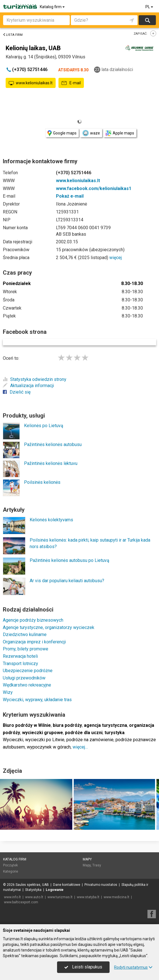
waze (91, 133)
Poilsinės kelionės (42, 482)
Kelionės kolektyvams (51, 520)
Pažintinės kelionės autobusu (53, 444)
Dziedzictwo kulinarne (25, 634)
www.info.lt (12, 897)
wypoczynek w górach (49, 747)
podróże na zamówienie (90, 740)
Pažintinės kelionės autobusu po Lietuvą (69, 560)
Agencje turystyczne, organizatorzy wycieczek (49, 627)
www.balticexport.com (21, 902)
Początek (10, 865)
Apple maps (120, 133)
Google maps (62, 133)
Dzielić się (17, 392)
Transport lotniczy (20, 664)
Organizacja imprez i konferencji (34, 642)
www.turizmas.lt (60, 897)
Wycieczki (13, 740)
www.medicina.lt (116, 897)
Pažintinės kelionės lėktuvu (51, 463)
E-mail (71, 83)
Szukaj (147, 20)
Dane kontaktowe (67, 885)
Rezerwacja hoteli (20, 656)
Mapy (87, 859)
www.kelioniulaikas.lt (31, 83)
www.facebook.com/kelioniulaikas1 (94, 188)
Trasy (97, 865)
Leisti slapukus (83, 967)
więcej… (80, 747)
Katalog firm (53, 7)
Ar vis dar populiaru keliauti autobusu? (67, 581)
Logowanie (55, 890)
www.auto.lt (34, 897)
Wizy (8, 692)
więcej (116, 258)
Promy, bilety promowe (26, 649)
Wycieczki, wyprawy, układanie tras (37, 700)
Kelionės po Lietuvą (44, 426)
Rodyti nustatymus (133, 967)
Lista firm (13, 35)
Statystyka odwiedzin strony (35, 379)
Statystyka (33, 890)
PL (150, 7)
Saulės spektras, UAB (32, 885)
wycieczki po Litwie (45, 740)
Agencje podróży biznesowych (33, 620)
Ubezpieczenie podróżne (28, 671)
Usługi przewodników (24, 678)
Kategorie (11, 871)
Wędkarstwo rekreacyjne (27, 685)
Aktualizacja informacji (28, 386)
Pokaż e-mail (70, 196)
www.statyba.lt (88, 897)
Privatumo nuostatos (101, 885)
